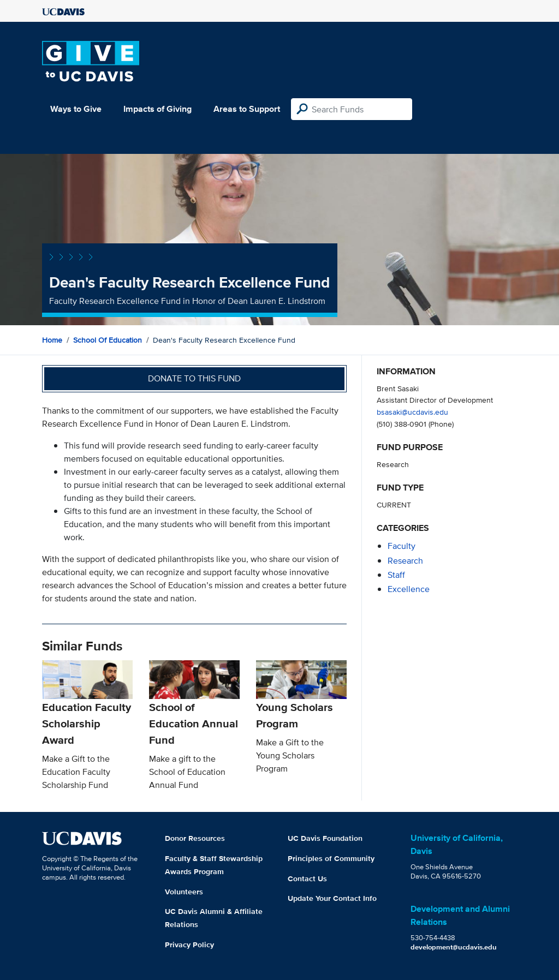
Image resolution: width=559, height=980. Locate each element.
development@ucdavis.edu (454, 947)
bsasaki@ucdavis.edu (412, 412)
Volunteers (184, 892)
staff (396, 575)
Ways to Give (76, 109)
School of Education (108, 340)
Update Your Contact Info (332, 898)
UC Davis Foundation (325, 838)
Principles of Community (331, 858)
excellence (409, 589)
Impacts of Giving (157, 109)
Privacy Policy (189, 945)
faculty (402, 546)
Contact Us (307, 879)
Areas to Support (247, 109)
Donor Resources (195, 838)
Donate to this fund (194, 378)
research (405, 561)
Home (52, 340)
